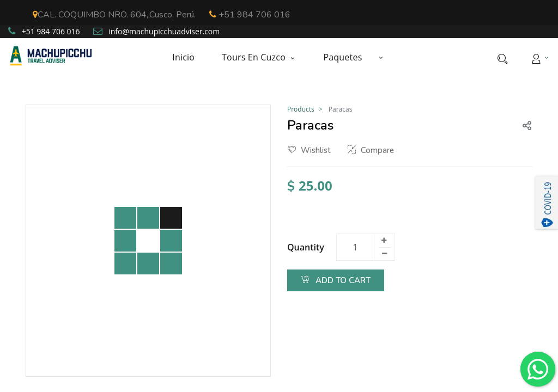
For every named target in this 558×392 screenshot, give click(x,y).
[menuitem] (190, 57)
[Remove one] (385, 254)
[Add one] (384, 241)
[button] (380, 57)
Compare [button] (371, 150)
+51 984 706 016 (250, 15)
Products (301, 109)
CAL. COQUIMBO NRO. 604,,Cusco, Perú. (114, 15)
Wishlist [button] (309, 150)
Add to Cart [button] (336, 280)
